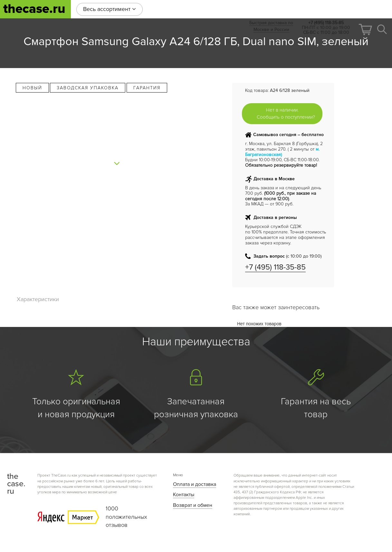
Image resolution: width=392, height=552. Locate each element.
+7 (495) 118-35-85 (275, 267)
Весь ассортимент (110, 9)
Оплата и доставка (195, 484)
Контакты (184, 495)
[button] (365, 30)
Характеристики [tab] (38, 299)
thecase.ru (34, 9)
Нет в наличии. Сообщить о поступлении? (286, 113)
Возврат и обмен (193, 505)
